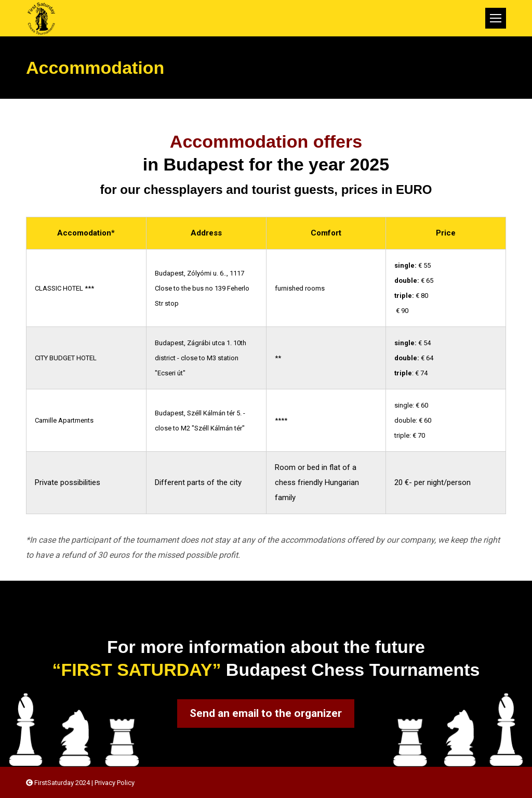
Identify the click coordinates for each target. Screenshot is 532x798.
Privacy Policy (115, 783)
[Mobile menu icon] (496, 18)
